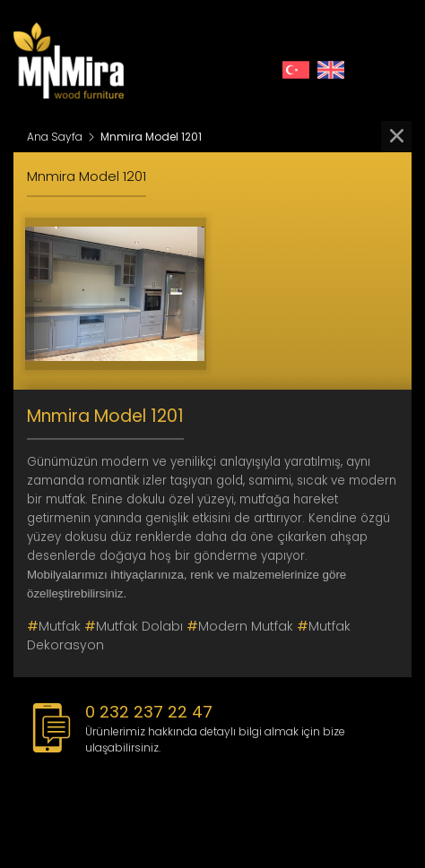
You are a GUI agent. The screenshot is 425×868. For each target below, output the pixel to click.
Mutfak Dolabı (134, 626)
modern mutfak (240, 626)
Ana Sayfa (55, 137)
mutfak (54, 626)
